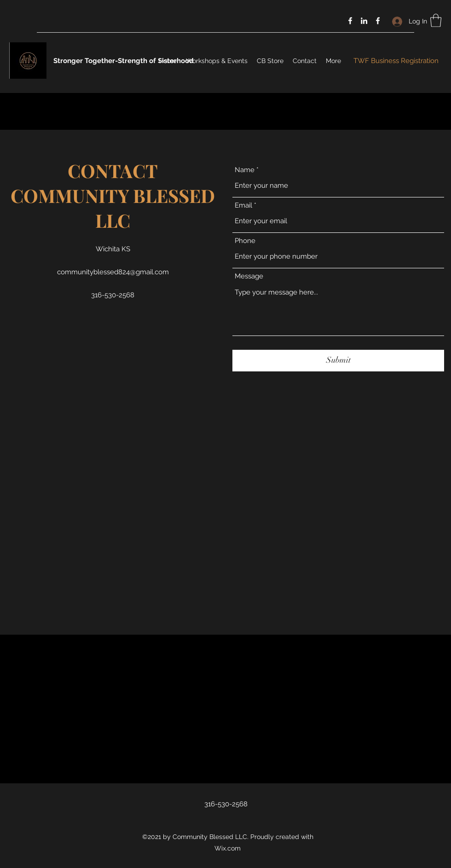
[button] (436, 20)
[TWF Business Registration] (396, 61)
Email (243, 205)
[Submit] (338, 361)
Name (245, 170)
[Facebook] (350, 21)
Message (249, 276)
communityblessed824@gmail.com (113, 272)
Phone (245, 241)
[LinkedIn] (364, 21)
